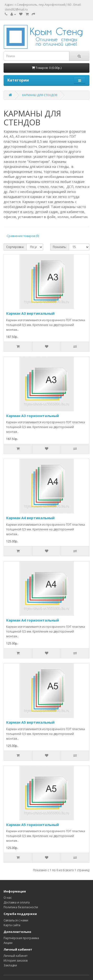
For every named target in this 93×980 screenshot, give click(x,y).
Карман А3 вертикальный (30, 313)
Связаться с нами (16, 920)
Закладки (10, 965)
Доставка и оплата (17, 902)
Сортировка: (15, 247)
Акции (8, 943)
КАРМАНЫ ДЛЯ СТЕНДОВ (40, 95)
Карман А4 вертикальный (30, 518)
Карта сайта (12, 925)
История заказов (16, 961)
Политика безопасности (21, 907)
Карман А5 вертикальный (30, 722)
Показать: (60, 247)
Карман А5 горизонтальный (33, 825)
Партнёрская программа (21, 938)
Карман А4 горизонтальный (33, 620)
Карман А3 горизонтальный (33, 416)
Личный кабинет (16, 956)
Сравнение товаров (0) (23, 236)
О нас (8, 898)
